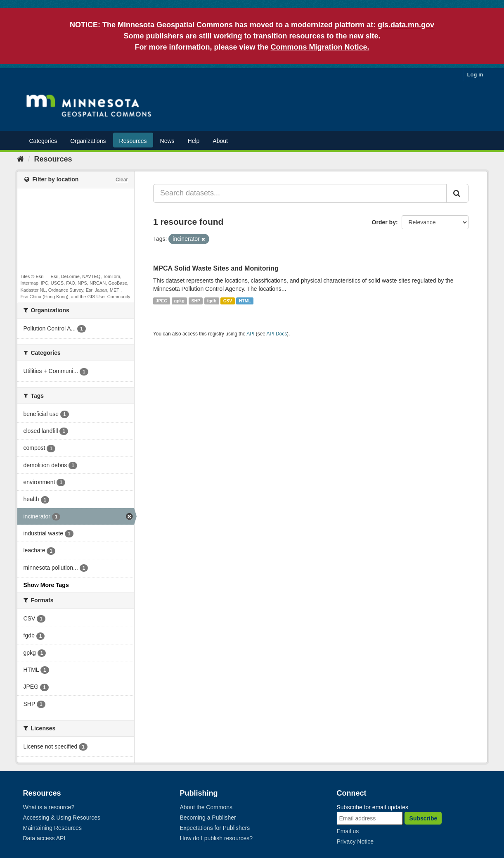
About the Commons (206, 807)
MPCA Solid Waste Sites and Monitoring (216, 268)
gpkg (179, 301)
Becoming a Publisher (208, 818)
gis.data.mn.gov (406, 25)
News (167, 141)
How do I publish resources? (217, 838)
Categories (43, 141)
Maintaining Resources (52, 828)
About (220, 141)
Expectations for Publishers (215, 828)
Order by (384, 222)
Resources (133, 141)
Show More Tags (46, 585)
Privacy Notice (355, 841)
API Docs (277, 334)
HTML (245, 301)
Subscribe (424, 818)
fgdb (212, 301)
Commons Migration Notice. (320, 47)
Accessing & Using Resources (62, 818)
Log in (475, 75)
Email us (348, 831)
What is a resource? (49, 807)
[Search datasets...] (300, 193)
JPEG (161, 301)
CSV (228, 301)
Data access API (44, 838)
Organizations (88, 141)
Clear (122, 180)
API (250, 334)
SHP (196, 301)
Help (194, 141)
